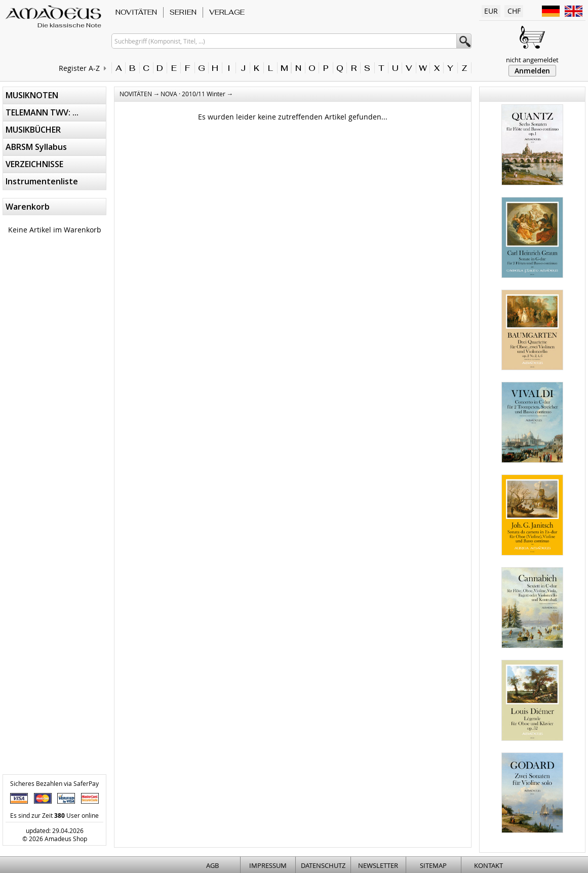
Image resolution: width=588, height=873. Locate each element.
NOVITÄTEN (136, 12)
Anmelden (532, 71)
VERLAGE (227, 12)
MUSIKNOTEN (32, 95)
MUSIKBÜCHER (33, 130)
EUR (491, 11)
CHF (514, 11)
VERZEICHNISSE (34, 164)
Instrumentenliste (42, 181)
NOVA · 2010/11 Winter (193, 94)
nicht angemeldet (532, 60)
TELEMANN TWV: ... (42, 112)
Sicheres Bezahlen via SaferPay (54, 783)
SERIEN (183, 12)
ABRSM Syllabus (36, 147)
